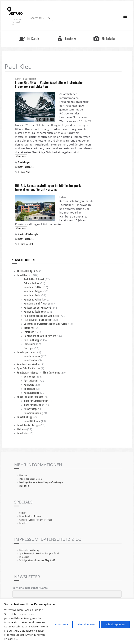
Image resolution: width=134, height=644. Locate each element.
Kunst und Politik (32, 287)
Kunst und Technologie (28, 234)
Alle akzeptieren (115, 624)
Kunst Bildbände (32, 421)
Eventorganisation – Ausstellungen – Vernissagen (41, 482)
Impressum (24, 557)
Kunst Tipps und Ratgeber (30, 397)
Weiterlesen (21, 156)
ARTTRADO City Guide (28, 271)
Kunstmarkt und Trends (36, 303)
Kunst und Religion (33, 291)
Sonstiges (29, 348)
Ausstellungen (24, 162)
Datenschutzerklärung (29, 550)
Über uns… (24, 475)
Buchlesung (30, 389)
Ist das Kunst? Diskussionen (38, 319)
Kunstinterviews (32, 356)
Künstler (23, 523)
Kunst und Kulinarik (34, 299)
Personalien (30, 344)
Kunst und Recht (32, 295)
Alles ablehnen (86, 624)
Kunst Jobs (22, 433)
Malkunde (22, 429)
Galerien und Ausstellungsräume (40, 336)
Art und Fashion (32, 283)
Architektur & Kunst (34, 279)
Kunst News (23, 275)
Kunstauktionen (32, 393)
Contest (23, 513)
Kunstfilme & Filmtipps (28, 425)
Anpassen (60, 624)
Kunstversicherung (33, 413)
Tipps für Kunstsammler (36, 401)
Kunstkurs (29, 384)
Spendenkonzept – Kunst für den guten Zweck (39, 553)
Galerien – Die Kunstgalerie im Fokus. (36, 520)
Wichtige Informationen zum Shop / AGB (37, 560)
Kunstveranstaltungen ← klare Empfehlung (39, 372)
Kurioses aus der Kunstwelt (37, 307)
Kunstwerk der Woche (28, 364)
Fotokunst (29, 332)
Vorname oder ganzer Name (30, 588)
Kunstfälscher (31, 360)
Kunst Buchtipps (25, 417)
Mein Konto (24, 486)
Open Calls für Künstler (29, 368)
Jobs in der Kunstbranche (30, 479)
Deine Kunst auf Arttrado (30, 516)
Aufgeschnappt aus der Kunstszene (41, 316)
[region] (67, 621)
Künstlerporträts (25, 352)
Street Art (29, 328)
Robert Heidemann (26, 167)
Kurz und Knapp (32, 340)
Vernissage (29, 376)
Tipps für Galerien (33, 405)
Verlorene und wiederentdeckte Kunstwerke (46, 324)
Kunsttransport (32, 409)
